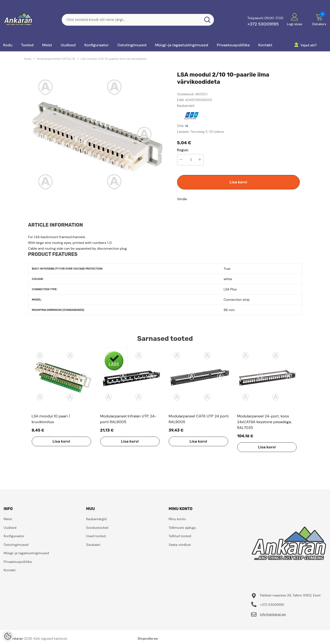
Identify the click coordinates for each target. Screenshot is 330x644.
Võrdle (182, 199)
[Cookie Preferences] (8, 636)
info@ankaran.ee (273, 614)
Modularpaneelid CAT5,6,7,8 (56, 59)
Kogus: (183, 150)
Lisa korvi (238, 182)
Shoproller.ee (148, 638)
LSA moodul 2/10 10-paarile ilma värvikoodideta (114, 59)
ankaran (17, 638)
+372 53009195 (263, 24)
